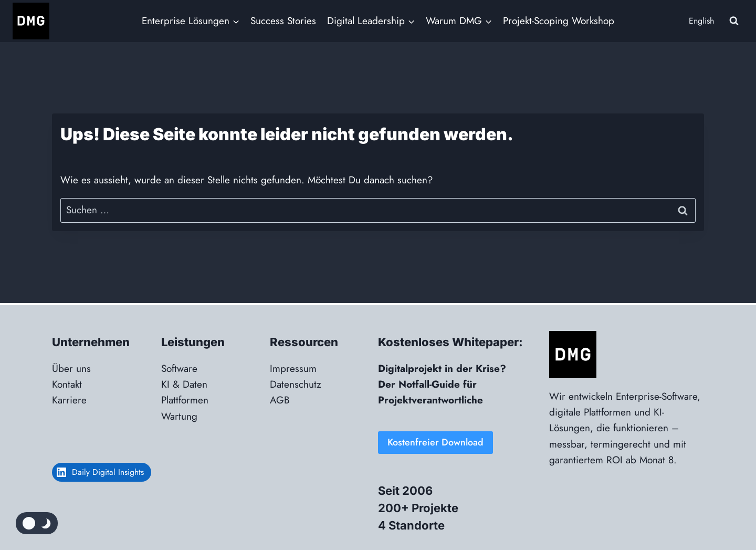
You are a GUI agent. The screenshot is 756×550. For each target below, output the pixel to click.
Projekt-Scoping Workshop (559, 21)
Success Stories (283, 21)
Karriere (69, 400)
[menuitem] (700, 21)
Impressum (293, 369)
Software (179, 369)
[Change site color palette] (37, 523)
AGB (280, 400)
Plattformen (185, 400)
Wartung (179, 416)
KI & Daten (184, 384)
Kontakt (67, 384)
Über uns (71, 369)
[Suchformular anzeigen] (734, 21)
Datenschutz (296, 384)
